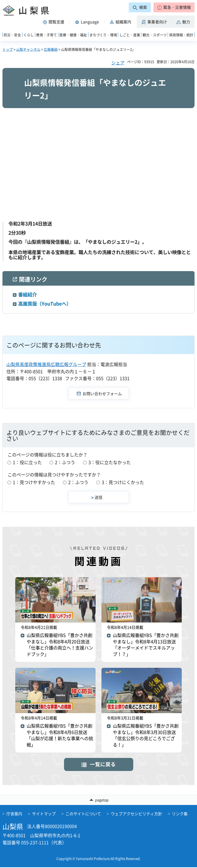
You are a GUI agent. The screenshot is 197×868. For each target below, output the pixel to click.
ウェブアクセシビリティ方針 (136, 814)
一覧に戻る (103, 765)
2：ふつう (65, 462)
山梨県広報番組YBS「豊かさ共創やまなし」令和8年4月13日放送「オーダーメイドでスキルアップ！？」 (146, 646)
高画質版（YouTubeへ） (45, 304)
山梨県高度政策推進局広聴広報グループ (46, 364)
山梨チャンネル (28, 49)
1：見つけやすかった (34, 482)
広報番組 (51, 49)
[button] (174, 7)
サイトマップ (44, 814)
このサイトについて (83, 814)
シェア (118, 63)
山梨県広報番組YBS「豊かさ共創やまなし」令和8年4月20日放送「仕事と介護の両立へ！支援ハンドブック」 (60, 646)
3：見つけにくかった (123, 482)
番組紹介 (28, 295)
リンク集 (180, 814)
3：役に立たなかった (110, 462)
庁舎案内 (14, 814)
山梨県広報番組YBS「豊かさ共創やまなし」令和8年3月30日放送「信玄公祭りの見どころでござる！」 (146, 737)
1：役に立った (27, 462)
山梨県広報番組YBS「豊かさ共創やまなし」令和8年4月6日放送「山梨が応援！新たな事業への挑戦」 (59, 737)
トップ (8, 49)
